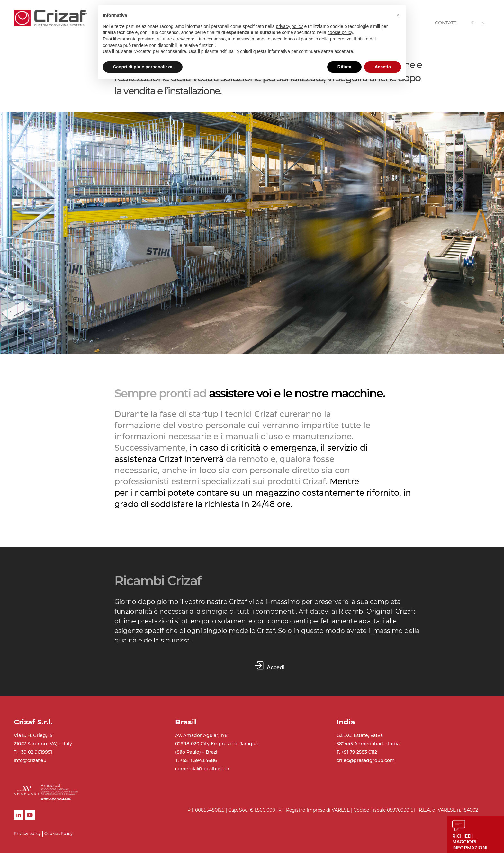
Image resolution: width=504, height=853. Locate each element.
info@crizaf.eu (30, 760)
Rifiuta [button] (345, 67)
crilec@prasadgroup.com (366, 760)
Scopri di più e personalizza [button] (143, 67)
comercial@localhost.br (202, 769)
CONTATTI (446, 23)
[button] (398, 15)
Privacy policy (27, 834)
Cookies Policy (59, 834)
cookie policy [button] (340, 32)
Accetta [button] (383, 67)
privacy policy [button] (290, 26)
